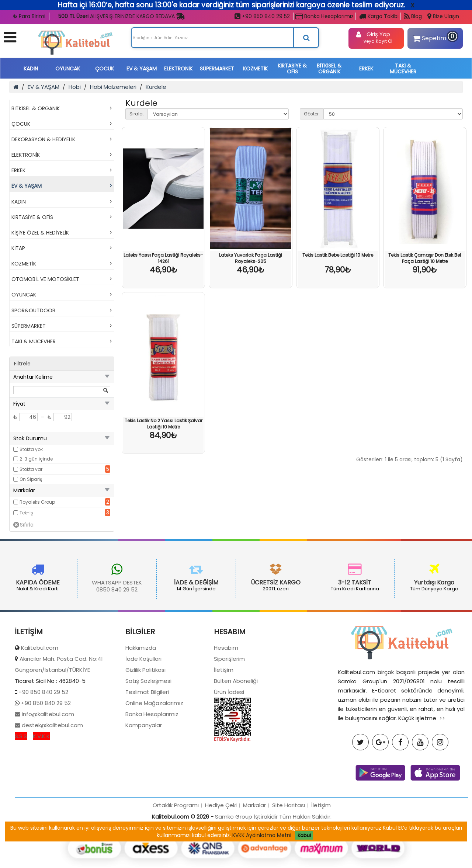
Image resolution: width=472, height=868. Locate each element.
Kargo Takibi (379, 16)
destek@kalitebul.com (52, 770)
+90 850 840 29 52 (262, 16)
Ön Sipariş (31, 479)
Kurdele (156, 87)
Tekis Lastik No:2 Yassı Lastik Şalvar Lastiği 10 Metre (164, 424)
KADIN (31, 69)
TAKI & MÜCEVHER (403, 69)
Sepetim (434, 37)
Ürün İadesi (229, 737)
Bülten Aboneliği (236, 726)
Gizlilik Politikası (145, 715)
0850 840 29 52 (77, 589)
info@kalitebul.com (47, 759)
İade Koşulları (143, 704)
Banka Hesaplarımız (324, 16)
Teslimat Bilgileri (147, 737)
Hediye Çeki (221, 850)
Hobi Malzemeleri (113, 87)
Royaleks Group (37, 502)
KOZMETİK (255, 69)
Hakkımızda (141, 693)
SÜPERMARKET (217, 69)
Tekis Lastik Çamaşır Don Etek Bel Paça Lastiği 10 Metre (425, 258)
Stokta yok (31, 449)
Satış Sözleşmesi (148, 726)
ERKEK (366, 69)
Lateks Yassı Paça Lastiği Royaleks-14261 (163, 258)
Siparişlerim (229, 704)
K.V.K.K (41, 781)
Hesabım (226, 693)
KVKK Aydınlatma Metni (262, 835)
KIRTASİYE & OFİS (292, 69)
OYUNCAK (68, 69)
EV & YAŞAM (142, 69)
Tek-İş (26, 513)
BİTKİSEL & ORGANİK (329, 69)
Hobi (75, 87)
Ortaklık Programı (176, 850)
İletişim (224, 715)
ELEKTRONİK (178, 69)
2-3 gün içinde (36, 459)
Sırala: (137, 114)
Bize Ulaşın (443, 16)
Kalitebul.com (40, 693)
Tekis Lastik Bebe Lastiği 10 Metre (338, 255)
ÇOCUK (105, 69)
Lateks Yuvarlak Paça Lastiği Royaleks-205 (251, 258)
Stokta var (31, 469)
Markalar (254, 850)
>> (442, 763)
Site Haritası (289, 850)
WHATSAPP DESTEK (77, 582)
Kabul (304, 835)
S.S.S (21, 781)
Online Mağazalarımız (154, 748)
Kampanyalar (144, 770)
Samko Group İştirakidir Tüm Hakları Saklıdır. (273, 862)
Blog (413, 16)
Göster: (312, 114)
